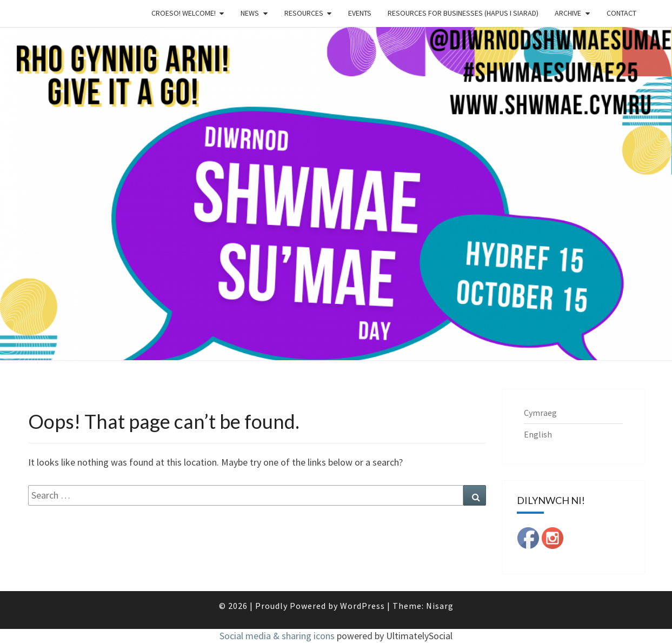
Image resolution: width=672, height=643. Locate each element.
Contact (621, 13)
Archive (568, 13)
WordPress (362, 606)
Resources (304, 13)
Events (360, 13)
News (250, 13)
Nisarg (440, 606)
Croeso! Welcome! (184, 13)
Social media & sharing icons (278, 636)
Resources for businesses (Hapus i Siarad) (463, 13)
